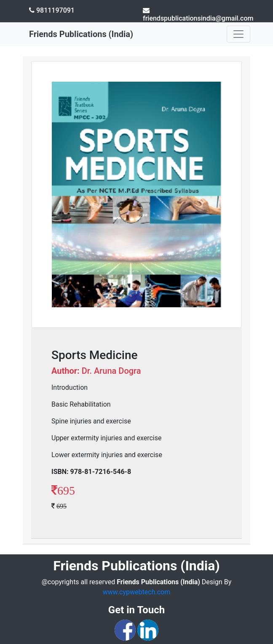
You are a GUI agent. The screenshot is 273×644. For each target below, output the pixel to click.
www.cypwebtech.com (136, 592)
